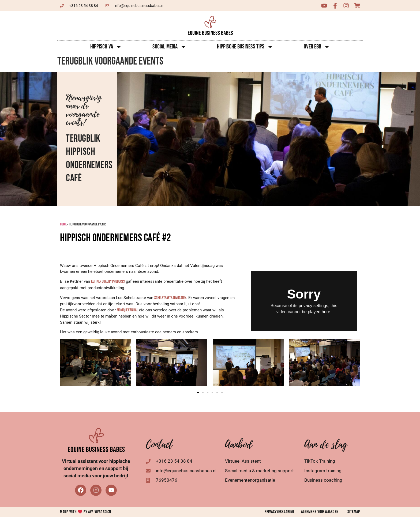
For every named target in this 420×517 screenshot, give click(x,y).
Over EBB (317, 47)
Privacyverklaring (279, 512)
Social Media (169, 47)
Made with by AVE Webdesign (86, 512)
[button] (198, 393)
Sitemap (354, 512)
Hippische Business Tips (245, 47)
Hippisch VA (106, 47)
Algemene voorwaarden (320, 512)
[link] (108, 282)
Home (63, 224)
